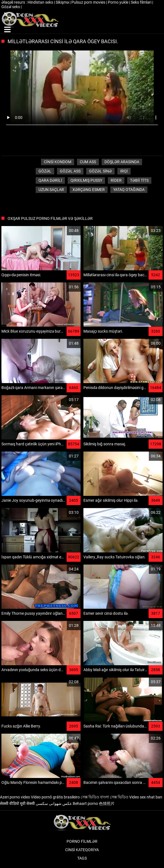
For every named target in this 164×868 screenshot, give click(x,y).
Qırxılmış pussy (86, 180)
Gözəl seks (11, 7)
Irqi (124, 171)
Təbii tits (139, 180)
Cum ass (88, 162)
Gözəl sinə (100, 171)
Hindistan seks (41, 2)
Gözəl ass (70, 171)
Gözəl (45, 171)
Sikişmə (63, 2)
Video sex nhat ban (146, 797)
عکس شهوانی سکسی (54, 803)
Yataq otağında (129, 190)
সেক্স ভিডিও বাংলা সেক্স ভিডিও (104, 797)
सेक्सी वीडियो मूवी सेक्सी (17, 803)
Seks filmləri (142, 2)
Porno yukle (119, 2)
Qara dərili (50, 180)
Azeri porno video (15, 797)
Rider (116, 180)
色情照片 (107, 803)
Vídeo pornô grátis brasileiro (55, 797)
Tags (82, 858)
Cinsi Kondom (58, 162)
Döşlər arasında (122, 162)
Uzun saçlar (51, 190)
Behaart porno (85, 803)
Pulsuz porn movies (89, 2)
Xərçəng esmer (89, 190)
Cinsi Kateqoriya (82, 850)
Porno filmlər (82, 841)
